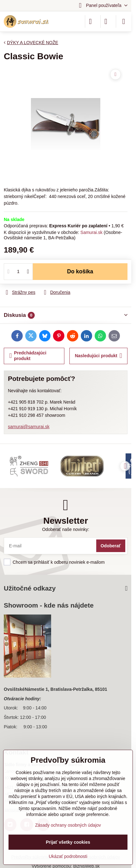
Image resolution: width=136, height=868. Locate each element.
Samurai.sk (92, 232)
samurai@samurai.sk (29, 427)
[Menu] (124, 21)
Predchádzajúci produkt (28, 356)
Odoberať (111, 546)
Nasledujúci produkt (98, 356)
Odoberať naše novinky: (65, 529)
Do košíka (80, 271)
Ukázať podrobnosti (68, 856)
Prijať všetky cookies (68, 842)
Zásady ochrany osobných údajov (68, 825)
